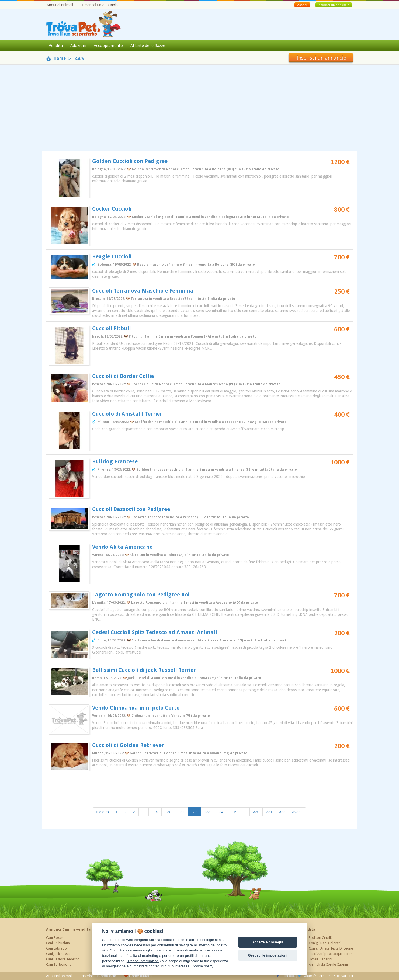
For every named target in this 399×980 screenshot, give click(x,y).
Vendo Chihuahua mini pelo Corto (136, 708)
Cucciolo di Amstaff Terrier (127, 414)
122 (196, 812)
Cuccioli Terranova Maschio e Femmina (143, 291)
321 (269, 812)
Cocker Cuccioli (112, 209)
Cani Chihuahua (58, 943)
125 (233, 812)
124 (220, 812)
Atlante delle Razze (148, 46)
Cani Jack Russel (58, 954)
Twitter (305, 976)
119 (155, 812)
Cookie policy (202, 966)
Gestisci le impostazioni (268, 955)
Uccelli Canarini (320, 959)
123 (207, 812)
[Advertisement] (200, 108)
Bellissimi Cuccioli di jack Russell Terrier (144, 670)
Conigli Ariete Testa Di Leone (331, 948)
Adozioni (78, 46)
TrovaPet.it (345, 976)
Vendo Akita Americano (122, 547)
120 (168, 812)
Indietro (103, 812)
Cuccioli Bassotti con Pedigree (131, 509)
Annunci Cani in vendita (68, 929)
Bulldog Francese (115, 461)
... (144, 812)
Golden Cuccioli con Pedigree (130, 161)
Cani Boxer (55, 938)
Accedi (302, 5)
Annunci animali (60, 5)
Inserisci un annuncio (100, 5)
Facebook (286, 976)
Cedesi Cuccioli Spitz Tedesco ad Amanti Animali (155, 632)
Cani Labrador (57, 948)
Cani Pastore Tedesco (63, 959)
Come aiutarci (138, 976)
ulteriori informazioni (143, 961)
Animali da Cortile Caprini (328, 965)
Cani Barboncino (59, 965)
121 (181, 812)
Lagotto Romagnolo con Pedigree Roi (141, 595)
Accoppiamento (108, 46)
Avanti (297, 812)
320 (256, 812)
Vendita (56, 46)
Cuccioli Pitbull (112, 328)
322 (282, 812)
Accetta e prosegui (268, 942)
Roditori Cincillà (321, 938)
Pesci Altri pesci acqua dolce (330, 954)
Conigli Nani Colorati (325, 943)
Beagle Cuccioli (112, 256)
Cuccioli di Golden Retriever (128, 745)
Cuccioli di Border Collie (123, 376)
